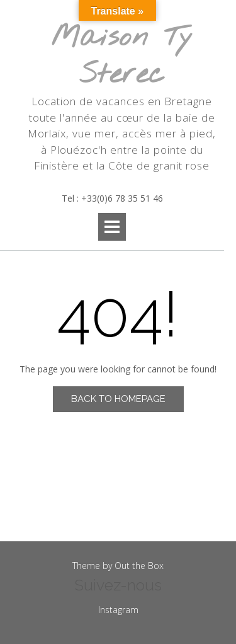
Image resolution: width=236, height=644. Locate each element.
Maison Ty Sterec (122, 56)
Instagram (118, 610)
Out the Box (139, 566)
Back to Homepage (118, 399)
